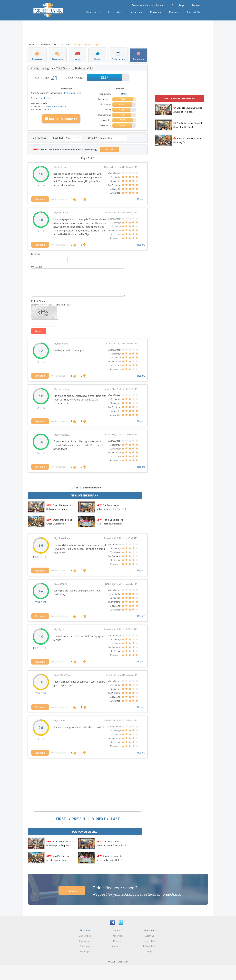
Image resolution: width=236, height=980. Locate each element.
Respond (40, 199)
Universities (93, 12)
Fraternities (115, 12)
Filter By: (57, 138)
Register (196, 5)
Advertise (117, 936)
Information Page (73, 93)
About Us (150, 936)
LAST (115, 819)
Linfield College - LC (48, 98)
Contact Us (193, 12)
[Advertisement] (88, 784)
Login (182, 5)
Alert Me (109, 149)
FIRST (61, 819)
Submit (39, 331)
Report (141, 199)
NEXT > (103, 819)
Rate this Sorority (61, 119)
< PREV (74, 819)
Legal (150, 951)
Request (174, 12)
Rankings (156, 12)
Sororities (136, 12)
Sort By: (92, 138)
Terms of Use (150, 941)
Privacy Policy (150, 946)
